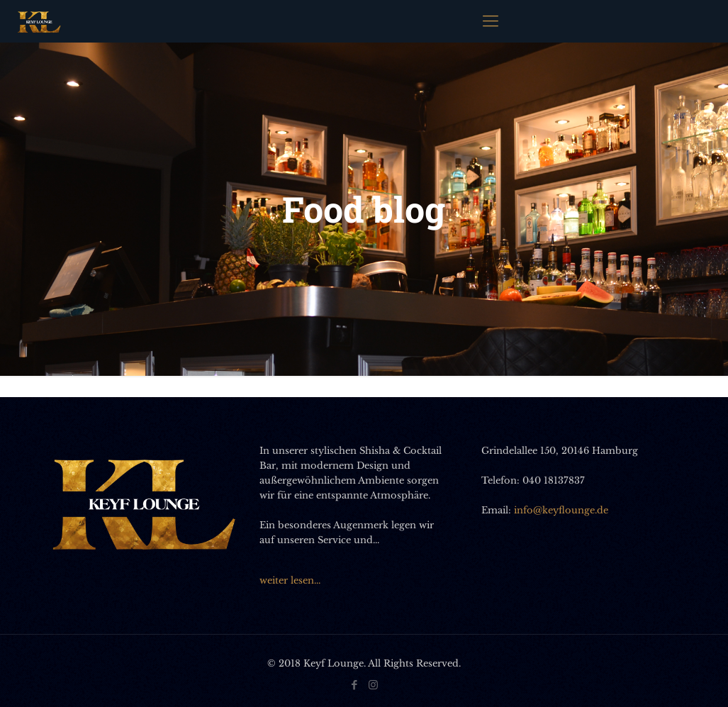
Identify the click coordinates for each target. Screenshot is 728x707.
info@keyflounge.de (561, 510)
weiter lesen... (290, 580)
